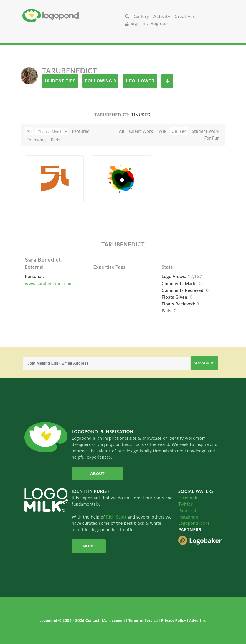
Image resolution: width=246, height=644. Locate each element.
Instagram (188, 517)
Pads (55, 140)
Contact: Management (106, 621)
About (97, 474)
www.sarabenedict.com (49, 283)
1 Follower (140, 81)
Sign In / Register (147, 23)
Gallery (142, 16)
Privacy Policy (174, 621)
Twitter (185, 504)
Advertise (198, 621)
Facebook (188, 498)
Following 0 (100, 81)
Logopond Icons (194, 523)
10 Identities (60, 81)
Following (36, 140)
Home (73, 15)
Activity (162, 16)
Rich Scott (117, 517)
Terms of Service (143, 621)
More (89, 546)
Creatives (185, 16)
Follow (167, 81)
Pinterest (187, 510)
